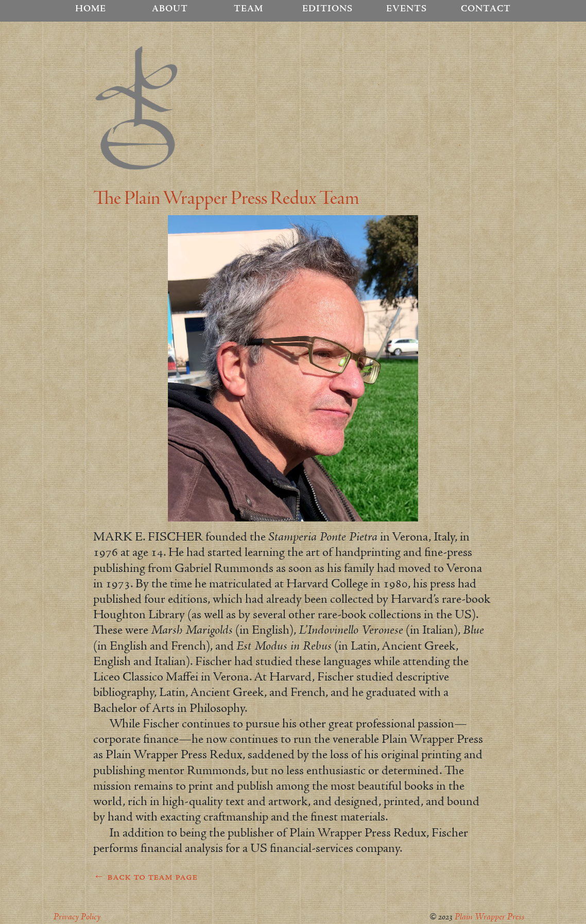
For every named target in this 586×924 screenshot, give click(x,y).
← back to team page (145, 877)
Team (248, 9)
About (170, 9)
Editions (328, 9)
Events (407, 9)
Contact (486, 9)
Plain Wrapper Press (490, 917)
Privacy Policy (77, 917)
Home (91, 9)
